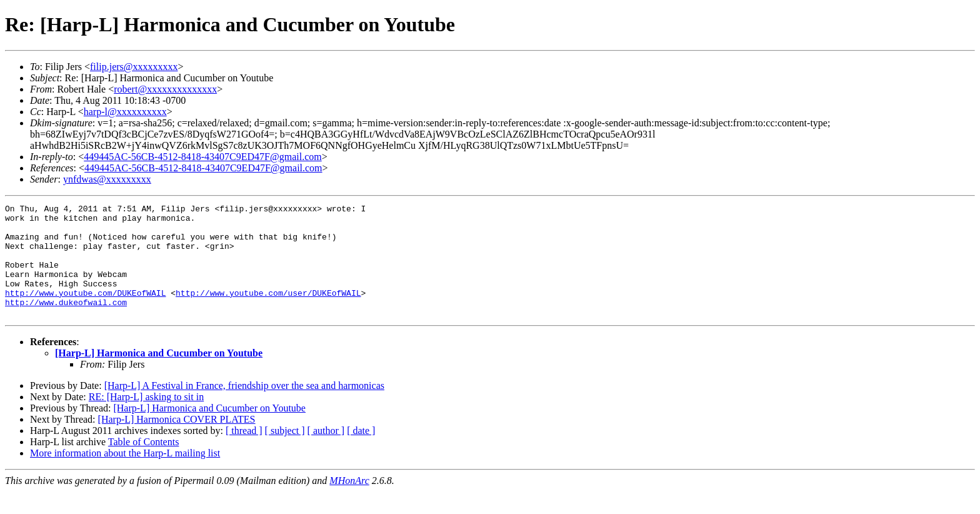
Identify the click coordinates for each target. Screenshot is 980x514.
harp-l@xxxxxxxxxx (125, 112)
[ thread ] (244, 453)
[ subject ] (285, 453)
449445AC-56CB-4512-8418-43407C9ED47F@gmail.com (203, 157)
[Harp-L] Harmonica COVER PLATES (177, 442)
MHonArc (349, 503)
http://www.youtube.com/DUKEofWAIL (85, 311)
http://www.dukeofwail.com (66, 323)
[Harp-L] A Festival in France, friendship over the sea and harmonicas (244, 408)
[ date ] (361, 453)
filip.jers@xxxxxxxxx (134, 67)
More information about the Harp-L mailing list (125, 476)
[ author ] (326, 453)
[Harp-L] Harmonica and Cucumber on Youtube (159, 375)
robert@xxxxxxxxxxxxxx (165, 89)
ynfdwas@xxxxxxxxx (107, 179)
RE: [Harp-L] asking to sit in (146, 419)
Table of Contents (144, 464)
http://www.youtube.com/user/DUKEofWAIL (268, 311)
